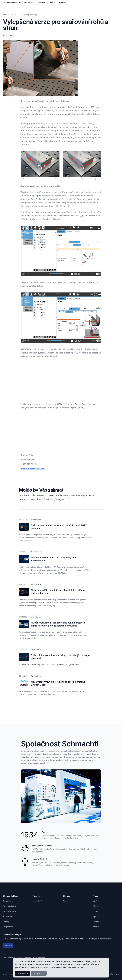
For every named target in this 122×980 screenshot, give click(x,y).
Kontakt (96, 927)
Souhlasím (23, 973)
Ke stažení (37, 901)
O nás (52, 3)
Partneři (96, 922)
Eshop (66, 901)
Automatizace (36, 519)
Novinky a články (30, 14)
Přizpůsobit (39, 973)
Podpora (29, 3)
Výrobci (96, 916)
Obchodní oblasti (12, 3)
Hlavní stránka (9, 14)
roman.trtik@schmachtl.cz (33, 469)
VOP (95, 901)
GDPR (95, 906)
